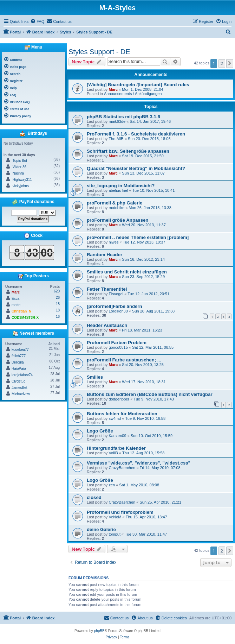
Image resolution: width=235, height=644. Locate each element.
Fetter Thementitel (107, 289)
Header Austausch (107, 325)
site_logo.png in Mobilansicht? (121, 186)
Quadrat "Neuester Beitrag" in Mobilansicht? (136, 168)
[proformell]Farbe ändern (115, 306)
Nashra (18, 173)
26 (58, 298)
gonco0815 (118, 347)
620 (57, 291)
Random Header (105, 255)
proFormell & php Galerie (115, 203)
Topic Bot (20, 161)
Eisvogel (116, 294)
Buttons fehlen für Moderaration (122, 414)
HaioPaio (19, 369)
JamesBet (19, 388)
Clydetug (18, 381)
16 (58, 317)
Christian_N (21, 311)
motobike (116, 208)
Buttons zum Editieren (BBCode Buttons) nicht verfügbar (150, 394)
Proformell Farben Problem (117, 343)
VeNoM (115, 517)
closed (94, 497)
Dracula (18, 362)
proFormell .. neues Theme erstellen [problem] (138, 237)
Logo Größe (100, 431)
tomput (115, 534)
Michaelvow (21, 394)
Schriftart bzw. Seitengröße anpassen (128, 151)
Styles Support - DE (99, 52)
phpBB (99, 631)
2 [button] (222, 63)
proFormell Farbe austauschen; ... (124, 360)
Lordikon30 (118, 311)
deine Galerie (101, 529)
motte (16, 305)
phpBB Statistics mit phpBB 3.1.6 (123, 117)
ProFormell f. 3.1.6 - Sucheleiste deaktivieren (136, 134)
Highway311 (22, 180)
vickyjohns (21, 186)
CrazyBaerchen (122, 468)
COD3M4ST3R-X (25, 318)
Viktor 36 (19, 167)
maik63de (117, 121)
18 (58, 304)
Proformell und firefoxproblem (120, 512)
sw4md (115, 418)
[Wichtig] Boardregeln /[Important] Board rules (138, 85)
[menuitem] (37, 21)
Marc (113, 89)
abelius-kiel (118, 190)
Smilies (95, 377)
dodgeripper (119, 399)
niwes (113, 242)
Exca (15, 299)
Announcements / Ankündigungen (133, 94)
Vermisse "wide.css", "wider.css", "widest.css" (139, 463)
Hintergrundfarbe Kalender (116, 448)
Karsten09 (117, 436)
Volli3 (113, 453)
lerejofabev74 (22, 375)
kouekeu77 (20, 350)
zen (112, 485)
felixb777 (19, 356)
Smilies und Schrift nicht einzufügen (127, 272)
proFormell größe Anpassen (117, 220)
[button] (230, 63)
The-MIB (116, 139)
